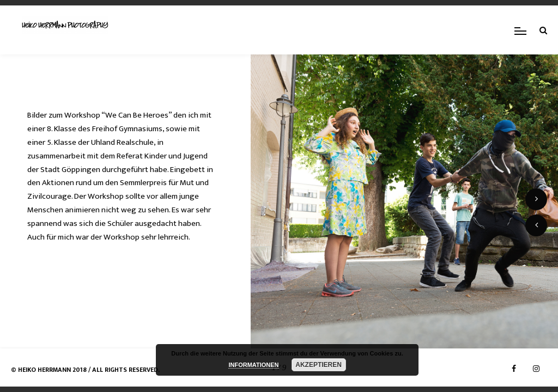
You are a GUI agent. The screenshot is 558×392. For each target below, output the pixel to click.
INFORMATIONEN (253, 365)
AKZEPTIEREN (319, 365)
